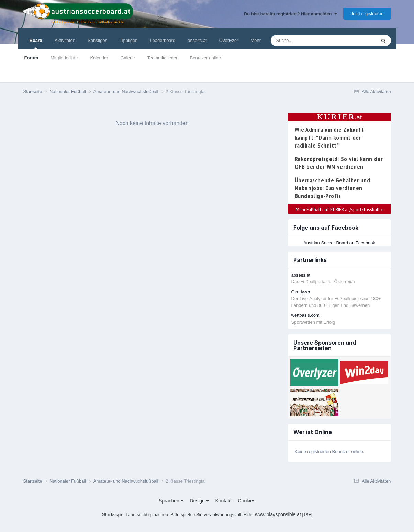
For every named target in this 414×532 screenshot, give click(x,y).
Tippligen (128, 40)
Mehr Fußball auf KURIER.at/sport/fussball (339, 209)
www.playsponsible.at (278, 514)
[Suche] (310, 41)
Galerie (127, 58)
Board (36, 44)
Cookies (247, 501)
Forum (31, 58)
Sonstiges (97, 40)
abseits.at (197, 40)
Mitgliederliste (64, 58)
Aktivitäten (65, 40)
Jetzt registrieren (367, 14)
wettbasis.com (305, 315)
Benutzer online (205, 58)
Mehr (256, 40)
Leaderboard (163, 40)
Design (199, 501)
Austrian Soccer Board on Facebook (339, 243)
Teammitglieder (162, 58)
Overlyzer (229, 40)
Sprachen (171, 501)
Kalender (99, 58)
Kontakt (223, 501)
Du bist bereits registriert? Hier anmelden (290, 14)
